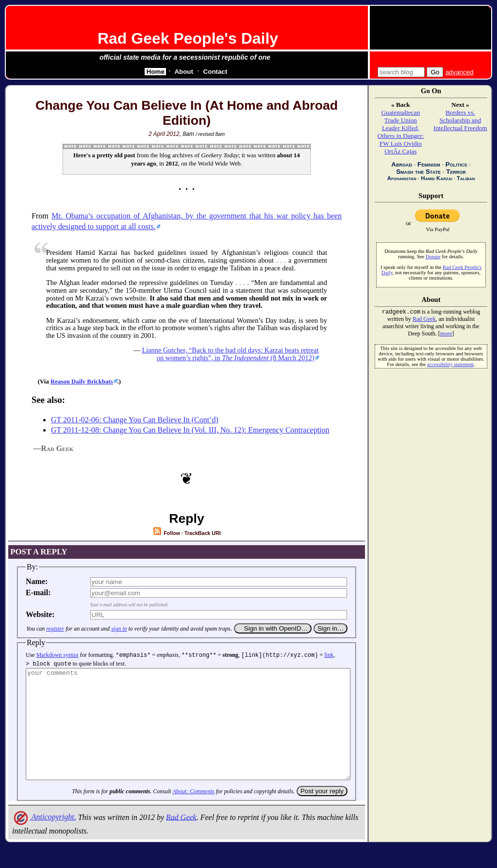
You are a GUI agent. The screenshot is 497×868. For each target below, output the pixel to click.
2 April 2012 (164, 134)
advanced (460, 72)
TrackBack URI (203, 533)
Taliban (466, 178)
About (184, 72)
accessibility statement (450, 365)
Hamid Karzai (436, 178)
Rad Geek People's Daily (188, 38)
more (446, 334)
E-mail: (38, 593)
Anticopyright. (44, 838)
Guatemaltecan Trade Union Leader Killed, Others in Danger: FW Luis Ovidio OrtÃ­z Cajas (401, 132)
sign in (119, 629)
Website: (40, 614)
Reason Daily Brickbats (82, 382)
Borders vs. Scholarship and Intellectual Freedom (460, 120)
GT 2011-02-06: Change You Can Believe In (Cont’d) (135, 420)
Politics (456, 164)
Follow (166, 533)
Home (156, 72)
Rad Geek (181, 838)
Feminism (429, 164)
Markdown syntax (58, 655)
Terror (456, 172)
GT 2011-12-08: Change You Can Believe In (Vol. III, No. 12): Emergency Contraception (190, 430)
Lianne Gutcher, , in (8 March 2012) (230, 354)
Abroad (402, 164)
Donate (433, 257)
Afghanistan (402, 178)
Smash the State (418, 172)
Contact (215, 72)
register (55, 629)
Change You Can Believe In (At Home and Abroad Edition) (187, 113)
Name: (37, 581)
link (329, 655)
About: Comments (193, 812)
